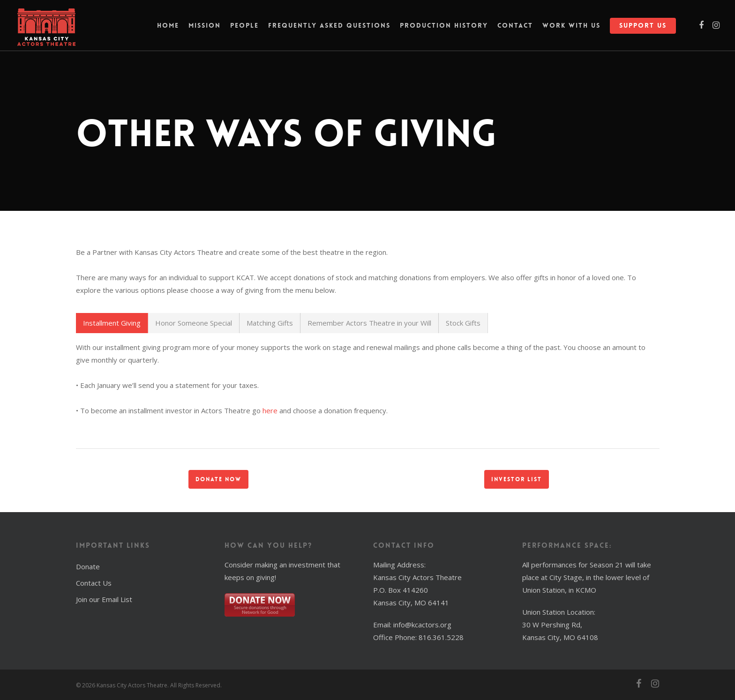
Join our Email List (104, 599)
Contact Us (94, 583)
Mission (205, 30)
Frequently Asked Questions (329, 30)
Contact (515, 30)
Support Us (643, 30)
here (270, 410)
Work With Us (571, 30)
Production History (444, 30)
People (244, 30)
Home (168, 30)
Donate (88, 566)
